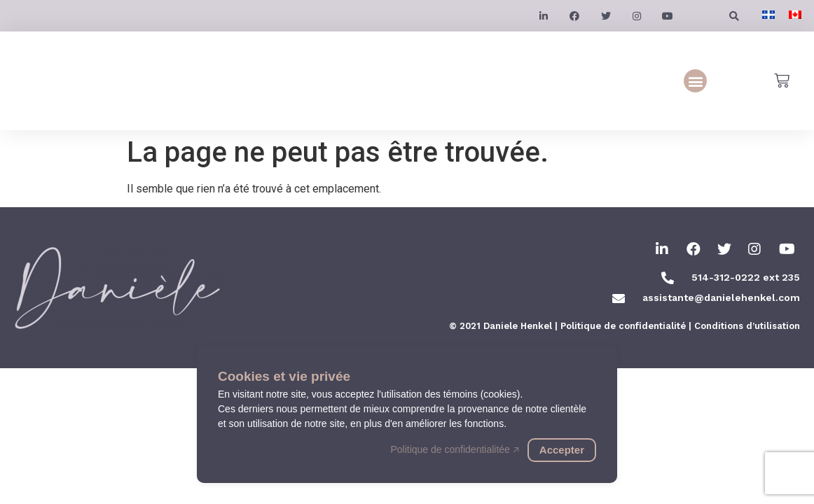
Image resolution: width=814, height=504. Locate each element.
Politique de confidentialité (623, 326)
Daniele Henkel (518, 326)
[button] (695, 81)
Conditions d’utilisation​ (747, 326)
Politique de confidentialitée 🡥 (454, 449)
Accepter (562, 450)
